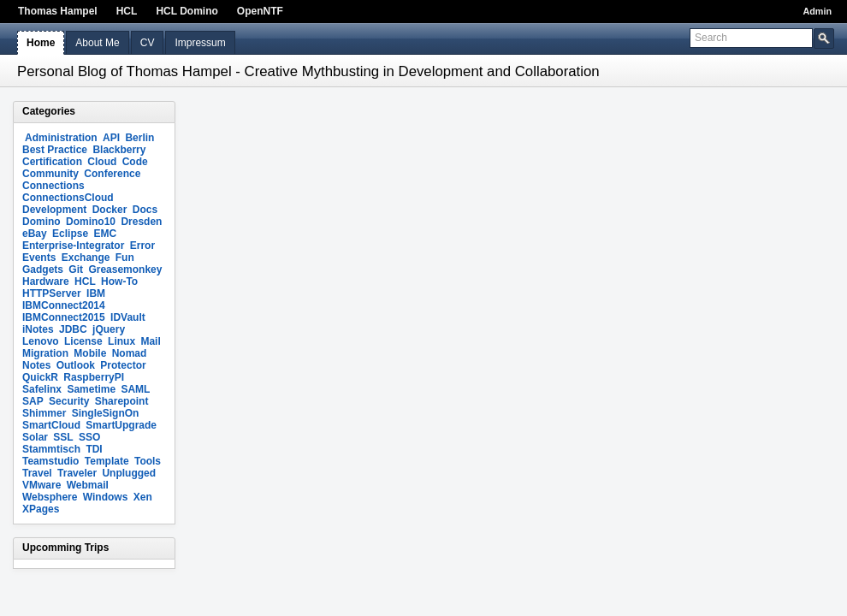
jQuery (109, 329)
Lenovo (41, 341)
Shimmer (44, 413)
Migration (45, 353)
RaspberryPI (94, 377)
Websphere (50, 497)
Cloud (102, 162)
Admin (817, 11)
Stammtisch (51, 449)
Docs (145, 210)
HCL (127, 11)
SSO (89, 437)
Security (69, 401)
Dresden (141, 222)
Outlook (76, 365)
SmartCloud (51, 425)
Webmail (88, 485)
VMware (41, 485)
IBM (96, 293)
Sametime (91, 389)
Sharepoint (122, 401)
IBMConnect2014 (64, 305)
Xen (143, 497)
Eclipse (70, 234)
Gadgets (43, 269)
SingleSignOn (106, 413)
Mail (150, 341)
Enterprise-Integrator (73, 246)
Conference (112, 174)
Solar (35, 437)
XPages (41, 509)
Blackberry (119, 150)
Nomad (130, 353)
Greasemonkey (125, 269)
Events (39, 258)
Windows (106, 497)
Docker (110, 210)
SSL (63, 437)
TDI (94, 449)
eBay (35, 234)
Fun (125, 258)
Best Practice (55, 150)
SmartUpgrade (121, 425)
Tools (148, 461)
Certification (52, 162)
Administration (61, 138)
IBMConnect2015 (64, 317)
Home (41, 43)
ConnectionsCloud (68, 198)
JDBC (73, 329)
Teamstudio (50, 461)
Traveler (77, 473)
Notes (36, 365)
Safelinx (42, 389)
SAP (33, 401)
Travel (37, 473)
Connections (53, 186)
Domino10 (91, 222)
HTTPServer (52, 293)
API (111, 138)
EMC (105, 234)
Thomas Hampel (58, 11)
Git (76, 269)
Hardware (46, 281)
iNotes (38, 329)
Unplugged (129, 473)
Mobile (90, 353)
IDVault (128, 317)
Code (135, 162)
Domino (41, 222)
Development (54, 210)
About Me (97, 43)
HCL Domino (187, 11)
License (83, 341)
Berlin (139, 138)
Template (107, 461)
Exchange (86, 258)
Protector (123, 365)
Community (50, 174)
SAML (135, 389)
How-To (119, 281)
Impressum (200, 43)
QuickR (40, 377)
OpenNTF (260, 11)
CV (148, 43)
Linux (121, 341)
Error (142, 246)
